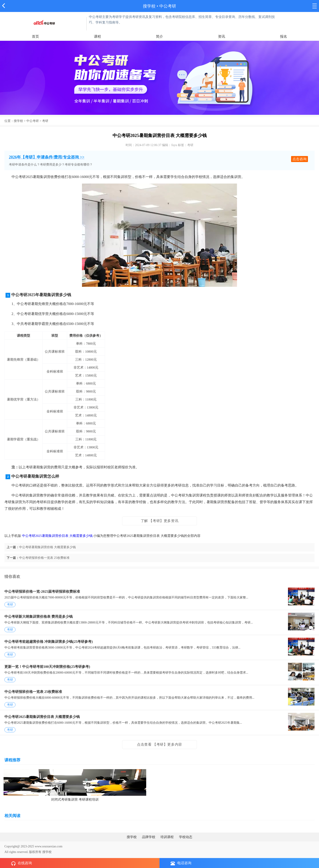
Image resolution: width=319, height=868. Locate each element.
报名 (284, 36)
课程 (97, 36)
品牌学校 (149, 837)
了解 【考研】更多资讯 (160, 521)
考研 (45, 121)
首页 (35, 36)
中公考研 (33, 121)
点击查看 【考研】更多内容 (159, 744)
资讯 (222, 36)
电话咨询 (181, 863)
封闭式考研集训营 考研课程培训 (75, 800)
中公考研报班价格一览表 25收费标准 (44, 558)
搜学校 (149, 6)
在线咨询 (21, 863)
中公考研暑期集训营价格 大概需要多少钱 (47, 547)
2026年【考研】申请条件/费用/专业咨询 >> (47, 157)
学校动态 (186, 837)
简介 (159, 36)
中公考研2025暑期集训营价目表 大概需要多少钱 (57, 536)
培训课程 (167, 837)
